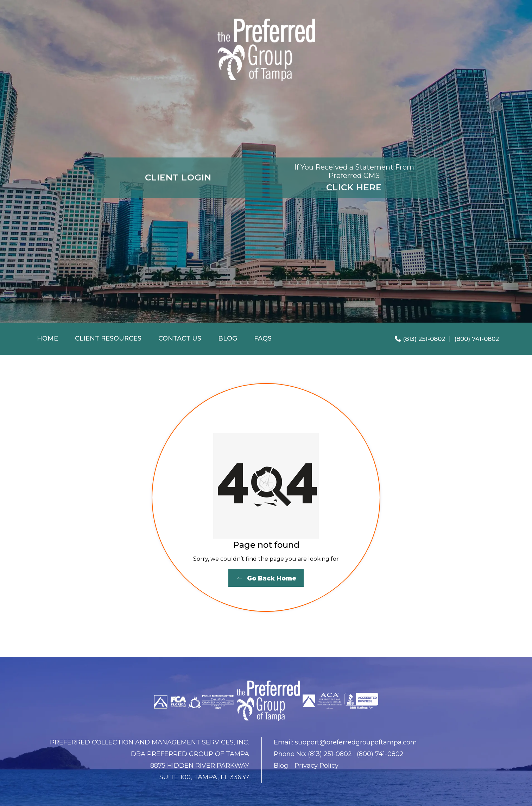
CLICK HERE (354, 177)
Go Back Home (266, 578)
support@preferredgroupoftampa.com (356, 742)
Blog (228, 338)
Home (47, 338)
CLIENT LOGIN (178, 177)
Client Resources (108, 338)
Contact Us (180, 338)
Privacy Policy (316, 766)
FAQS (263, 338)
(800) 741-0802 (477, 339)
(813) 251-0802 (420, 339)
